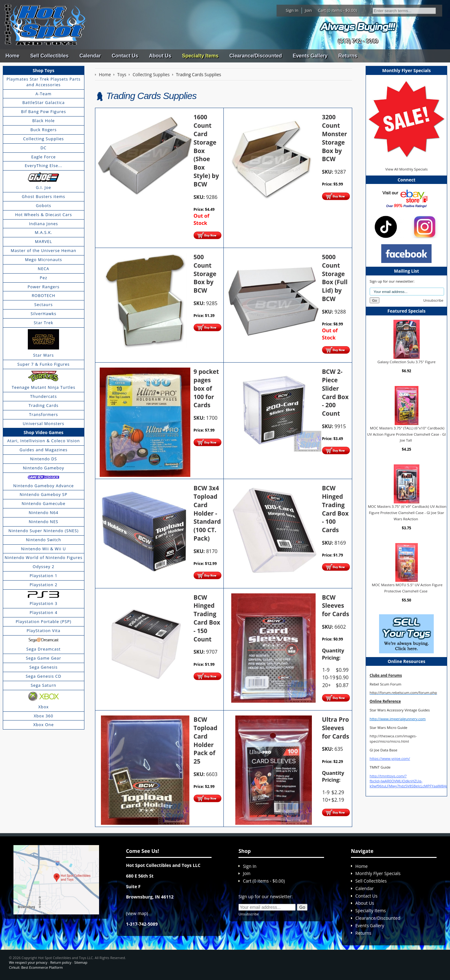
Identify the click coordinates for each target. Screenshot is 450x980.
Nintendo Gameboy (43, 468)
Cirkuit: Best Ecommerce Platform (36, 967)
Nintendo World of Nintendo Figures (44, 557)
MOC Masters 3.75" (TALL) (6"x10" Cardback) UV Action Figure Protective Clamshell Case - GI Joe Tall (407, 434)
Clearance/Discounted (256, 56)
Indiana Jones (44, 224)
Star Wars (43, 355)
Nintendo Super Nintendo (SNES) (43, 531)
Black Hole (43, 121)
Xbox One (43, 725)
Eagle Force (44, 157)
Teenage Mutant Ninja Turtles (43, 387)
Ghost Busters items (44, 196)
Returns (348, 56)
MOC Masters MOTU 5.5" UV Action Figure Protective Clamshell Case (407, 588)
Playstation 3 (44, 603)
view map (137, 913)
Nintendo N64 (44, 512)
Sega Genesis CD (43, 676)
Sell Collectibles (50, 56)
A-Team (44, 94)
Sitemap (81, 962)
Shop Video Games (43, 432)
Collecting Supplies (43, 139)
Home (12, 56)
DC (44, 148)
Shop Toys (44, 70)
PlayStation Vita (43, 631)
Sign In (292, 10)
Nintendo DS (43, 459)
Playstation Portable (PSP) (43, 621)
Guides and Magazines (43, 450)
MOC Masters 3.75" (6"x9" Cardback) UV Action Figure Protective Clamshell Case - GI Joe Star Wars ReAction (407, 512)
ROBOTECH (43, 295)
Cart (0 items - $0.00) (338, 10)
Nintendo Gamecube (43, 503)
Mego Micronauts (44, 260)
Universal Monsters (44, 423)
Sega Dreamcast (43, 649)
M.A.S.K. (43, 232)
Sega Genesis (43, 667)
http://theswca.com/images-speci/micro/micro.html (393, 738)
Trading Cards (43, 405)
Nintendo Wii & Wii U (43, 549)
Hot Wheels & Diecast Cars (43, 215)
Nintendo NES (44, 522)
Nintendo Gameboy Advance (43, 486)
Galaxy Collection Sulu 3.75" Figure (407, 362)
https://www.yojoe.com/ (390, 758)
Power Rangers (43, 287)
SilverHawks (43, 314)
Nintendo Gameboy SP (44, 494)
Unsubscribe (433, 300)
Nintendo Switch (44, 540)
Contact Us (125, 56)
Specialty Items (200, 56)
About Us (160, 56)
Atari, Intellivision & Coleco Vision (44, 441)
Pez (43, 278)
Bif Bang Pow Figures (43, 111)
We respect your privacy (28, 962)
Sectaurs (44, 304)
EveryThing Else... (43, 166)
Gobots (44, 205)
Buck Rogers (43, 130)
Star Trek (43, 323)
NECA (44, 269)
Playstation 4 (44, 612)
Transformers (44, 414)
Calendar (90, 56)
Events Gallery (310, 56)
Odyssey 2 (44, 567)
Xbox (43, 707)
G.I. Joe (44, 187)
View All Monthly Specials (406, 169)
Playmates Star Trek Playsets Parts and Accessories (44, 82)
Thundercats (44, 396)
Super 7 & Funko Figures (44, 364)
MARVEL (44, 241)
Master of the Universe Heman (43, 250)
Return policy (61, 962)
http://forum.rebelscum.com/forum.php (403, 693)
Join (308, 10)
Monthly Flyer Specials (378, 873)
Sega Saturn (43, 685)
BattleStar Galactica (43, 102)
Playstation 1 (44, 576)
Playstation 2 (44, 585)
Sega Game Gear (44, 658)
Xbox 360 (44, 716)
